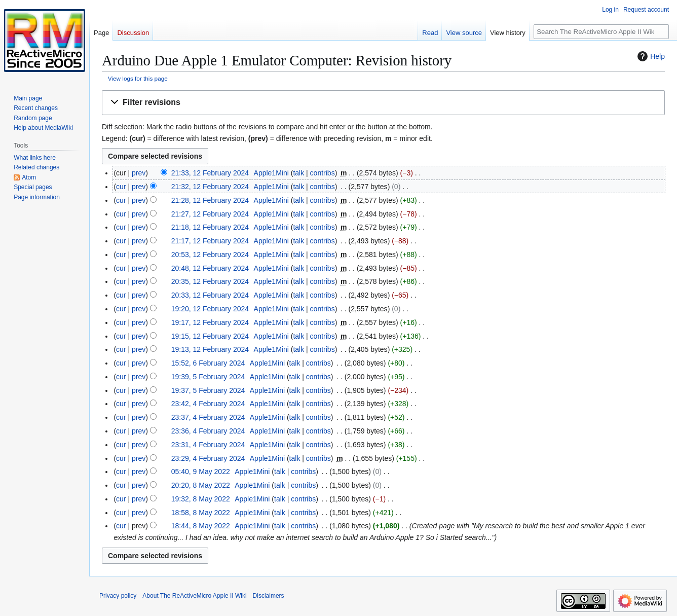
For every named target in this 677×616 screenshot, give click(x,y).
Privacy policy (118, 596)
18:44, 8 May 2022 (201, 526)
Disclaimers (269, 596)
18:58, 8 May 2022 (201, 513)
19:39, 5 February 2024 (208, 377)
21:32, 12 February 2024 (210, 187)
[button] (383, 103)
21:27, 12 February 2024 (210, 214)
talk (298, 173)
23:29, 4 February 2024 (208, 458)
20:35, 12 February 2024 (210, 281)
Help (650, 56)
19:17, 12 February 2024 (210, 322)
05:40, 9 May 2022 (201, 472)
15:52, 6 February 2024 (208, 363)
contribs (323, 173)
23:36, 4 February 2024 (208, 431)
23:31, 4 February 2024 (208, 445)
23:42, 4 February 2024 (208, 404)
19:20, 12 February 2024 (210, 309)
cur (121, 187)
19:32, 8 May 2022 (201, 499)
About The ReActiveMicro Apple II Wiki (194, 596)
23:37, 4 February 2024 (208, 417)
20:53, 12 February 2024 (210, 255)
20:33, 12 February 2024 (210, 295)
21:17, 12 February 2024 (210, 241)
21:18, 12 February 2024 (210, 227)
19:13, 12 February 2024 (210, 349)
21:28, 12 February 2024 (210, 200)
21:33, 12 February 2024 (210, 173)
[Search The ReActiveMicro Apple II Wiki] (601, 32)
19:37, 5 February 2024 (208, 390)
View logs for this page (138, 78)
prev (139, 173)
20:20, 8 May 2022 (201, 485)
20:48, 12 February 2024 (210, 268)
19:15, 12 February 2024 (210, 336)
